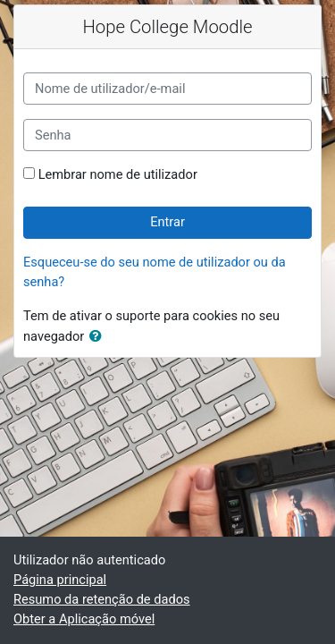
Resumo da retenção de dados (102, 599)
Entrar (167, 222)
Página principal (60, 580)
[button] (99, 337)
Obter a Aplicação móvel (84, 619)
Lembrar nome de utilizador (118, 174)
